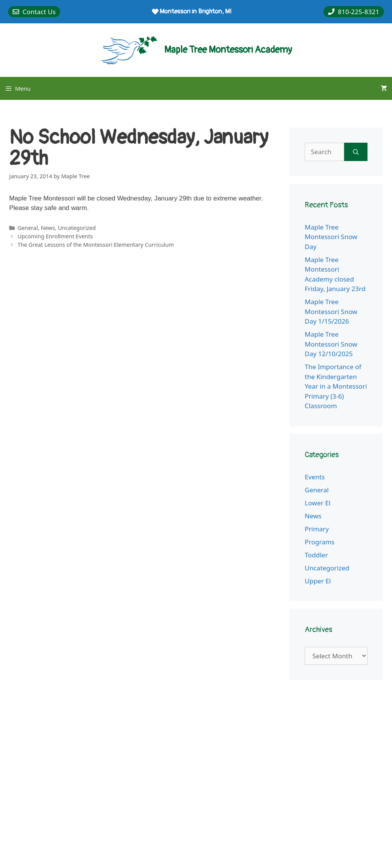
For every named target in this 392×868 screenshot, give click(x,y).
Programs (320, 542)
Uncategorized (77, 228)
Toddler (316, 555)
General (28, 228)
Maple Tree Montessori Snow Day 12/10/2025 (331, 344)
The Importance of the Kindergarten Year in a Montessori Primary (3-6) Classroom (336, 386)
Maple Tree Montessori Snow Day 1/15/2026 (331, 311)
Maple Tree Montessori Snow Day (331, 237)
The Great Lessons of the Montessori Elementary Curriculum (96, 245)
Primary (317, 529)
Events (315, 477)
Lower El (318, 503)
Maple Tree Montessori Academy (228, 50)
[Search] (356, 152)
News (48, 228)
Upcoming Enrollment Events (55, 236)
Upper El (318, 581)
